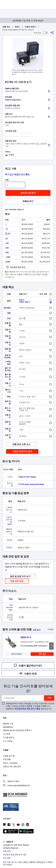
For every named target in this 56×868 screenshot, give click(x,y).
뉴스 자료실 (8, 741)
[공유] (52, 33)
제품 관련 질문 (17, 581)
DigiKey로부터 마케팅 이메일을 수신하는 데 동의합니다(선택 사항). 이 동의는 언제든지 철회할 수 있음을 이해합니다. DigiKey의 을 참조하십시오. (30, 706)
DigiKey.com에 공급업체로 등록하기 (17, 730)
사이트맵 (7, 734)
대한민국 (8, 842)
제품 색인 (6, 27)
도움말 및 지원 (9, 756)
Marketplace (8, 727)
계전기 (17, 27)
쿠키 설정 (7, 858)
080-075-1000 (11, 782)
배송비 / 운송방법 (10, 763)
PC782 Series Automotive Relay (31, 484)
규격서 (9, 155)
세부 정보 (42, 654)
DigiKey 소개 (8, 724)
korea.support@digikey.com (17, 786)
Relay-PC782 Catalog (27, 477)
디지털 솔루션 (9, 737)
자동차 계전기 (30, 27)
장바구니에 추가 (28, 193)
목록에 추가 (28, 201)
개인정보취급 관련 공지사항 (26, 709)
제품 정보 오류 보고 (21, 444)
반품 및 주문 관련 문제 (12, 767)
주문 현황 (7, 759)
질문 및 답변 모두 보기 (20, 576)
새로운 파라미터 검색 (22, 451)
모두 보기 (37, 630)
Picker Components (13, 100)
